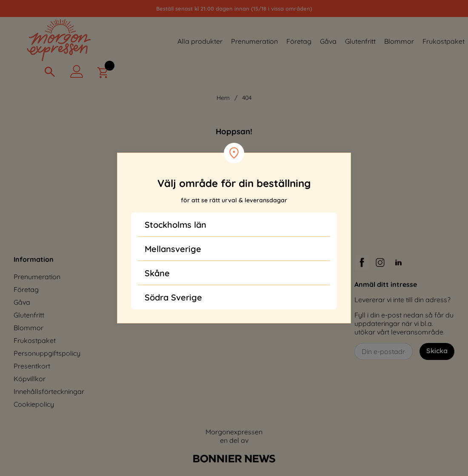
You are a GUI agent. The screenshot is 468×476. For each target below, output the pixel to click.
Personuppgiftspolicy (47, 353)
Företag (299, 41)
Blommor (399, 41)
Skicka (437, 351)
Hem (223, 98)
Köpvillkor (30, 379)
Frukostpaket (444, 41)
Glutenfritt (360, 41)
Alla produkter (200, 41)
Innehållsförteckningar (49, 391)
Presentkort (32, 366)
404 (247, 98)
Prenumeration (254, 41)
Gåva (328, 41)
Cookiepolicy (34, 404)
